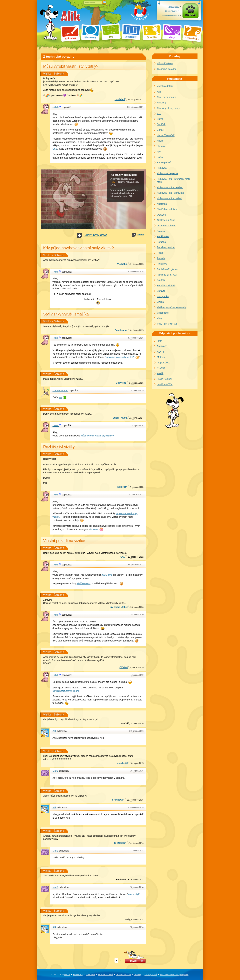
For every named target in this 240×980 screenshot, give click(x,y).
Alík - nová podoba (167, 97)
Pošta (160, 253)
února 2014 (137, 880)
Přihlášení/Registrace (168, 269)
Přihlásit (191, 15)
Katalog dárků (164, 163)
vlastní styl (133, 894)
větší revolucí (83, 583)
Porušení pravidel (166, 247)
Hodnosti (162, 146)
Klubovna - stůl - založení (170, 187)
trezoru (94, 529)
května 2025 (136, 390)
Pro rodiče (90, 975)
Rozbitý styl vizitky (59, 447)
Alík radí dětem (165, 63)
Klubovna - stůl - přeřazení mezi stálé (173, 181)
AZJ (159, 113)
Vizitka (160, 302)
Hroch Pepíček (165, 379)
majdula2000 (164, 363)
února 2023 (137, 487)
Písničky (138, 975)
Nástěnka (162, 204)
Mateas (161, 357)
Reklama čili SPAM (167, 275)
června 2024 (137, 418)
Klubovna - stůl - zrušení (170, 198)
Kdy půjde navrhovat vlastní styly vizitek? (78, 248)
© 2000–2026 (61, 975)
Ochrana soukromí (167, 226)
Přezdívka (162, 264)
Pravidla (161, 258)
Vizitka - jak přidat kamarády (172, 307)
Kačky (160, 157)
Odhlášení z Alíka (166, 220)
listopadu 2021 (135, 100)
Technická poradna (167, 69)
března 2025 (136, 383)
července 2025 (136, 272)
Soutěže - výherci (166, 286)
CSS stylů (107, 575)
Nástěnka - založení (167, 209)
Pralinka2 (162, 346)
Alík (159, 92)
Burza (160, 119)
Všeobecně (163, 313)
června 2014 (136, 843)
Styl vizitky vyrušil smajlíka (66, 314)
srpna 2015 (137, 763)
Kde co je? (78, 975)
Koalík (160, 373)
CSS (55, 149)
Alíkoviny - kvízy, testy (168, 108)
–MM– (114, 182)
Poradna (161, 242)
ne (60, 397)
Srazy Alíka (163, 296)
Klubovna (162, 168)
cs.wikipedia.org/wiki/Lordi (66, 691)
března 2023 (136, 495)
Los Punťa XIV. (165, 384)
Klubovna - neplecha (168, 173)
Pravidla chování (123, 975)
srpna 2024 (137, 425)
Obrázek (161, 215)
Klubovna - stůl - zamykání (171, 193)
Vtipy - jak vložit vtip (167, 324)
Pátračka (162, 231)
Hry (159, 152)
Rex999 (161, 368)
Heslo (160, 141)
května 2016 (137, 724)
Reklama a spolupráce (174, 975)
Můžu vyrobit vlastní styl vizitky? (97, 436)
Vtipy (160, 318)
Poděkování (163, 236)
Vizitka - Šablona (54, 74)
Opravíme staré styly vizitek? (120, 357)
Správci (161, 291)
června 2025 (137, 264)
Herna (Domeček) (166, 135)
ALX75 (160, 352)
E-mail (160, 130)
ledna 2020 (137, 607)
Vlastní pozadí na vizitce (64, 541)
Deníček (161, 124)
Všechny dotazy (165, 86)
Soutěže (161, 280)
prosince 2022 (136, 557)
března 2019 (137, 668)
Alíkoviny (162, 103)
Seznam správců (105, 975)
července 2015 (135, 800)
